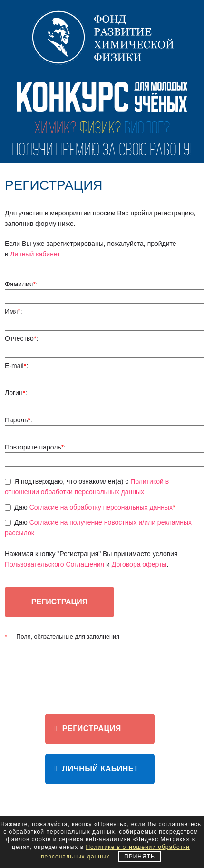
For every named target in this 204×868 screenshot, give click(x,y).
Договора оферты (139, 564)
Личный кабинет (35, 254)
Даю (95, 507)
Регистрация (88, 729)
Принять (140, 857)
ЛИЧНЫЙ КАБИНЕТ (97, 769)
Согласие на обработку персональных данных (101, 507)
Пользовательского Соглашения (54, 564)
